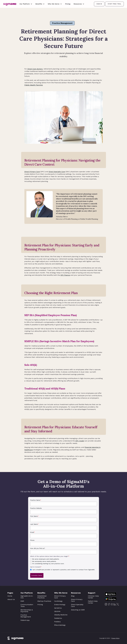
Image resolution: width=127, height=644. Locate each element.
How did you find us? (38, 548)
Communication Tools (27, 605)
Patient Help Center (93, 602)
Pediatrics (58, 618)
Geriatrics (58, 608)
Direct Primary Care (32, 172)
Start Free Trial (115, 4)
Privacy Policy (115, 639)
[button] (26, 4)
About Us (11, 599)
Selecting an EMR (78, 610)
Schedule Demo (37, 575)
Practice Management (62, 23)
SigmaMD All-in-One (27, 597)
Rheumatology (60, 625)
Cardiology (58, 601)
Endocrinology (60, 605)
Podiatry (57, 622)
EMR (22, 601)
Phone (32, 540)
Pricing (68, 4)
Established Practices (42, 597)
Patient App (25, 620)
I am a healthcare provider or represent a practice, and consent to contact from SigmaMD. (63, 570)
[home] (10, 4)
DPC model (80, 441)
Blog (73, 596)
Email (32, 532)
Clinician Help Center (93, 597)
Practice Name (36, 500)
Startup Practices (44, 601)
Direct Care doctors (35, 69)
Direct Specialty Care (57, 172)
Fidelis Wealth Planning (33, 85)
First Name (34, 516)
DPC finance (65, 275)
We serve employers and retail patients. (46, 559)
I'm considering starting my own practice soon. (48, 564)
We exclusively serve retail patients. (44, 561)
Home (10, 596)
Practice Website (36, 508)
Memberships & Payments (27, 611)
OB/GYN (57, 611)
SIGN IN (99, 4)
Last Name (34, 524)
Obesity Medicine (61, 615)
